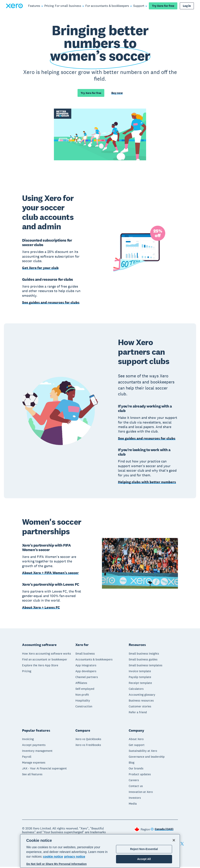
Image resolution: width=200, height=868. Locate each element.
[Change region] (162, 831)
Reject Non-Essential (144, 849)
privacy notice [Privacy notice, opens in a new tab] (75, 857)
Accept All (144, 859)
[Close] (174, 840)
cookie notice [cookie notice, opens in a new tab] (53, 857)
